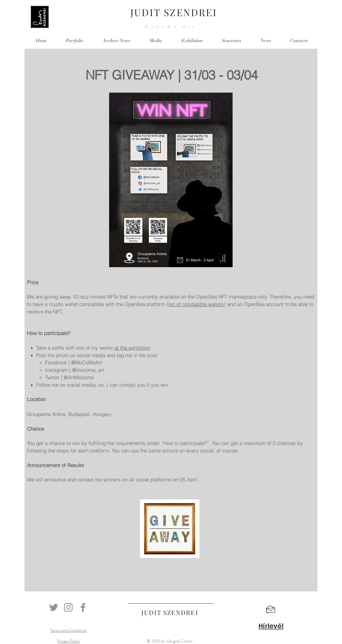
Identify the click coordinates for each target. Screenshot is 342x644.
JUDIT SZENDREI (174, 12)
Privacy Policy (68, 641)
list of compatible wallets (196, 304)
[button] (271, 609)
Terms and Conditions (68, 630)
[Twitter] (54, 607)
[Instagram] (68, 607)
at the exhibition (132, 348)
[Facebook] (83, 607)
